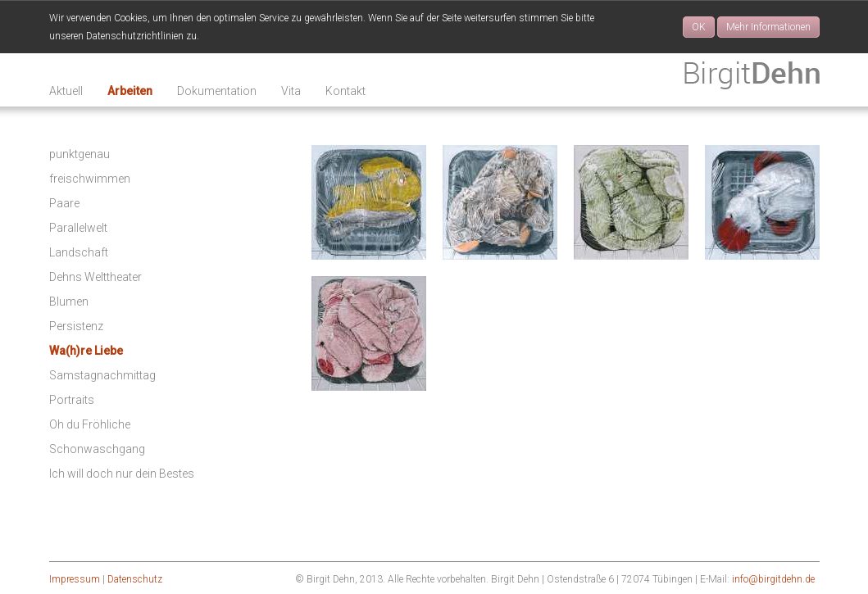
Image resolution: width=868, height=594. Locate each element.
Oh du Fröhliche (90, 424)
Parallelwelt (78, 228)
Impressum (75, 579)
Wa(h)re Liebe (86, 351)
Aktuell (66, 91)
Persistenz (76, 326)
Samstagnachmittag (102, 375)
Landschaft (79, 252)
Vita (291, 91)
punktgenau (80, 154)
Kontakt (345, 91)
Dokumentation (217, 91)
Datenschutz (135, 579)
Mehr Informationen (768, 27)
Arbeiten (130, 91)
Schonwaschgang (97, 449)
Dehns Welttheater (95, 277)
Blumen (69, 302)
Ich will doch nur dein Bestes (122, 474)
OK (699, 27)
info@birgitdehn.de (773, 579)
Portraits (72, 400)
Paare (64, 203)
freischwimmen (90, 179)
